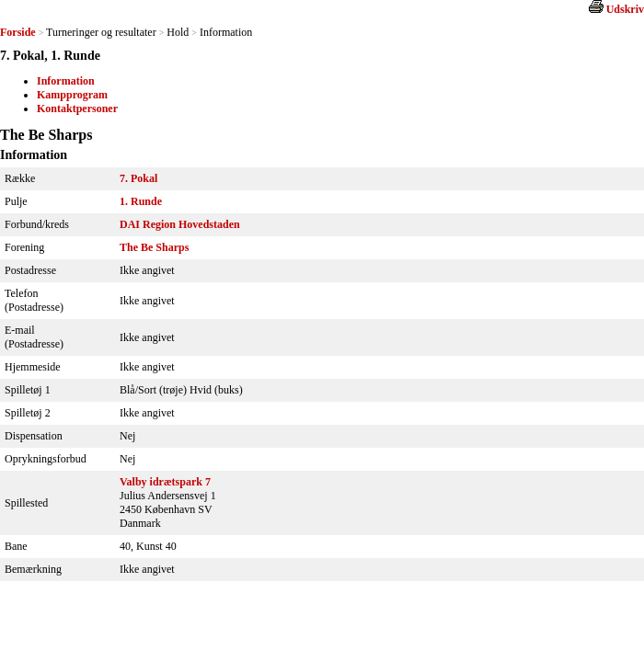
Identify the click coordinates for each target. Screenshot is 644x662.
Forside (18, 32)
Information (66, 81)
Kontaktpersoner (77, 108)
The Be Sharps (154, 247)
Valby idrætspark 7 (165, 482)
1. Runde (141, 201)
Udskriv (625, 9)
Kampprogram (72, 95)
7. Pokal (138, 178)
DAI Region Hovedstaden (180, 224)
